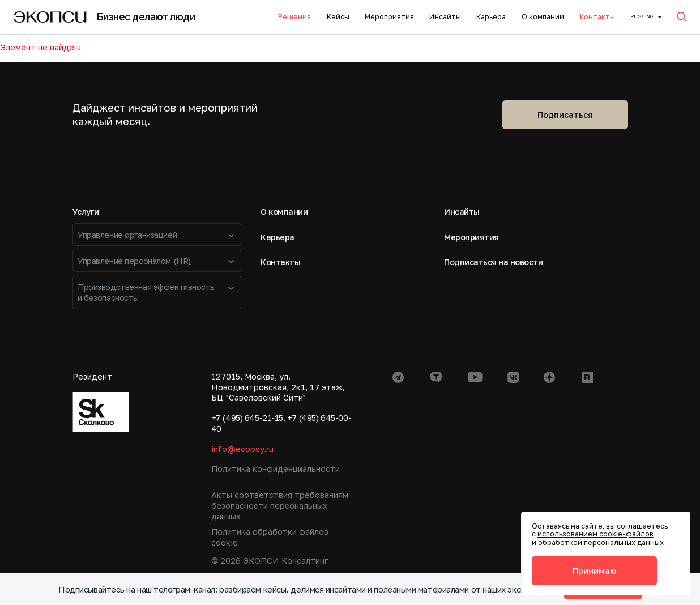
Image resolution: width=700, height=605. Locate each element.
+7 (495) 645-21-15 (247, 418)
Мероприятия (389, 17)
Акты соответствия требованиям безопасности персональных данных (280, 506)
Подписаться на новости (493, 262)
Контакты (597, 17)
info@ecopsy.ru (242, 449)
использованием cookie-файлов (596, 534)
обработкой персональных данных (601, 542)
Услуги (86, 212)
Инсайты (445, 17)
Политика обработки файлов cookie (270, 537)
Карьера (491, 17)
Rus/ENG (642, 16)
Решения (294, 17)
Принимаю (594, 571)
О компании (543, 17)
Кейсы (338, 17)
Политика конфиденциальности (276, 469)
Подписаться (565, 115)
